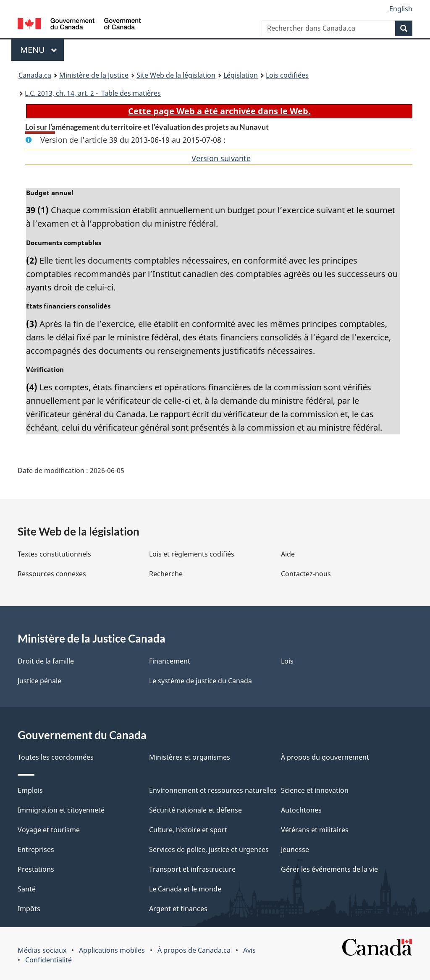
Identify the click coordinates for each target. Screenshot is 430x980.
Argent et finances (178, 909)
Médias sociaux (42, 950)
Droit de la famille (46, 661)
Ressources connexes (52, 574)
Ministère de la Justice (94, 75)
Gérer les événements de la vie (329, 869)
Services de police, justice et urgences (209, 849)
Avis (249, 950)
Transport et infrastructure (192, 869)
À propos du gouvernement (325, 757)
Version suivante (221, 158)
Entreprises (36, 849)
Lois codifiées (287, 75)
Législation (241, 75)
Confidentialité (49, 960)
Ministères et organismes (190, 757)
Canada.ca (35, 75)
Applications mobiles (112, 950)
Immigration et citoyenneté (61, 810)
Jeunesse (295, 849)
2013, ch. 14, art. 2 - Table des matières (93, 93)
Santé (27, 889)
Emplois (30, 790)
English (401, 9)
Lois (287, 661)
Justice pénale (39, 681)
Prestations (36, 869)
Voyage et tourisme (49, 830)
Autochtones (301, 810)
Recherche (166, 574)
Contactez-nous (306, 574)
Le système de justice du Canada (201, 681)
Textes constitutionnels (54, 554)
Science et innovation (315, 790)
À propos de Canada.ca (194, 950)
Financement (170, 661)
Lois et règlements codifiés (192, 554)
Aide (288, 554)
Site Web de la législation (176, 75)
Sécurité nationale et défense (195, 810)
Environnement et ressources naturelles (213, 790)
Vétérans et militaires (315, 830)
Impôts (29, 909)
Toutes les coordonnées (56, 757)
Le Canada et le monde (185, 889)
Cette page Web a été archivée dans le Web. (219, 111)
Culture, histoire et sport (188, 830)
